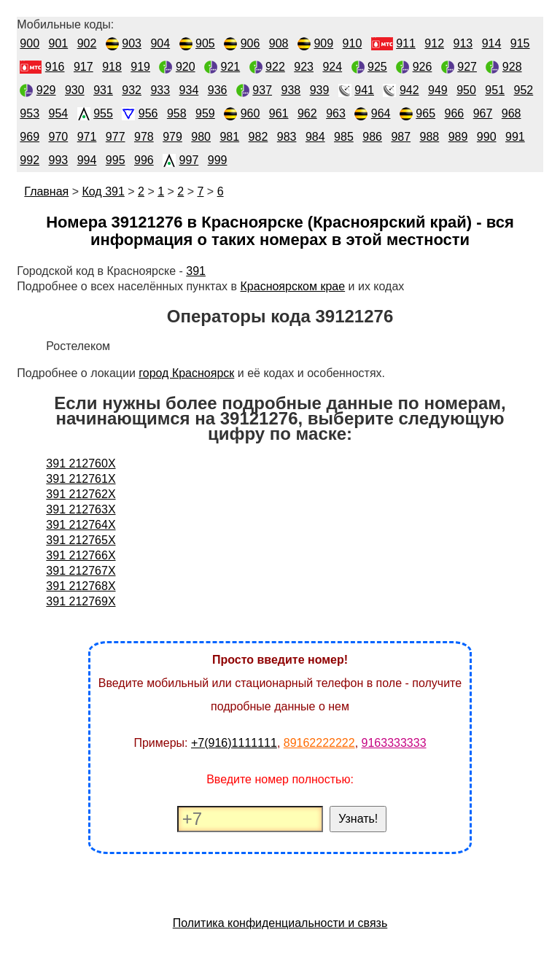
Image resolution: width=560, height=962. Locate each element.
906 (250, 43)
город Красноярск (186, 373)
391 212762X (81, 494)
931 (103, 90)
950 (466, 90)
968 (512, 113)
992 (30, 160)
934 (189, 90)
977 (116, 137)
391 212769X (81, 601)
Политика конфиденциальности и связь (280, 923)
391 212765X (81, 540)
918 (112, 67)
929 (46, 90)
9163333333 (394, 743)
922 (275, 67)
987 (401, 137)
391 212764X (81, 525)
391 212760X (81, 463)
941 (364, 90)
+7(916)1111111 (234, 743)
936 (218, 90)
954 (59, 113)
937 (262, 90)
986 (372, 137)
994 (87, 160)
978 (144, 137)
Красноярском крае (293, 286)
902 (87, 43)
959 (205, 113)
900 (30, 43)
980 (201, 137)
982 (258, 137)
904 (160, 43)
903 (132, 43)
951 (495, 90)
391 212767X (81, 571)
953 (30, 113)
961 (279, 113)
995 (116, 160)
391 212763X (81, 509)
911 (406, 43)
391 (196, 271)
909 (323, 43)
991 (515, 137)
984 (315, 137)
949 (438, 90)
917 (83, 67)
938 (291, 90)
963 (336, 113)
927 (467, 67)
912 (434, 43)
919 (140, 67)
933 (160, 90)
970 (59, 137)
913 (463, 43)
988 (430, 137)
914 (492, 43)
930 (75, 90)
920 (186, 67)
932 (132, 90)
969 (30, 137)
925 (377, 67)
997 (189, 160)
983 (287, 137)
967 (483, 113)
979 (172, 137)
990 (487, 137)
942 (409, 90)
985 (344, 137)
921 (231, 67)
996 (144, 160)
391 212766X (81, 555)
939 (320, 90)
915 (520, 43)
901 (59, 43)
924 (332, 67)
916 (55, 67)
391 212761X (81, 479)
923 (304, 67)
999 (218, 160)
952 (524, 90)
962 (307, 113)
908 (279, 43)
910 (353, 43)
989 (458, 137)
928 (512, 67)
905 (205, 43)
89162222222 (319, 743)
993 (59, 160)
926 (423, 67)
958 (177, 113)
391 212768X (81, 586)
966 (455, 113)
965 (425, 113)
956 (148, 113)
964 (381, 113)
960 (250, 113)
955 (103, 113)
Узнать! (358, 819)
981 (229, 137)
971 (87, 137)
